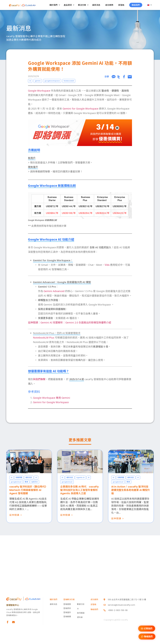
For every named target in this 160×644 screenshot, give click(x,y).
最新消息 (96, 5)
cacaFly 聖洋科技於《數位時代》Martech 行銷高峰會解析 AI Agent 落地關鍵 (28, 490)
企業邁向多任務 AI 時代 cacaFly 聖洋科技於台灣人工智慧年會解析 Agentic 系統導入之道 (79, 490)
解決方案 (83, 5)
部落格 (121, 5)
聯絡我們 (136, 5)
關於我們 (55, 5)
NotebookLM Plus (44, 338)
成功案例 (109, 5)
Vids (107, 265)
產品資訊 (69, 5)
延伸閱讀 (14, 515)
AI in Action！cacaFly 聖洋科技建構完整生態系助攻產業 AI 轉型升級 (131, 490)
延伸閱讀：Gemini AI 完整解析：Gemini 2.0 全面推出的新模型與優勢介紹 (70, 322)
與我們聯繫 (39, 379)
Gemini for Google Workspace (80, 109)
